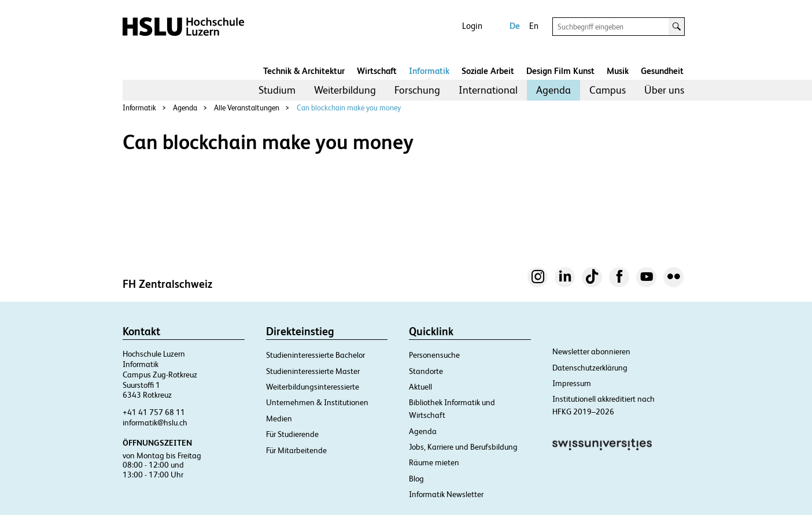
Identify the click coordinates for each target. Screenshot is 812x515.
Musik (618, 71)
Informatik (429, 71)
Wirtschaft (377, 71)
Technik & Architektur (304, 71)
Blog (416, 479)
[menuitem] (277, 90)
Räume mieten (434, 462)
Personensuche (434, 355)
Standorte (426, 371)
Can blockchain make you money (349, 108)
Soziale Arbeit (488, 71)
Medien (279, 418)
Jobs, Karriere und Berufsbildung (463, 447)
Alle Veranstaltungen (247, 108)
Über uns (664, 90)
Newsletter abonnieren (591, 351)
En (534, 26)
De (515, 26)
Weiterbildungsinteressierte (313, 387)
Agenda (553, 90)
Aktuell (420, 387)
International (488, 90)
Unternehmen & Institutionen (317, 402)
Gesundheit (662, 71)
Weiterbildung (345, 90)
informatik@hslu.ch (155, 423)
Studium (277, 90)
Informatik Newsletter (446, 494)
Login (472, 26)
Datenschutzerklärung (590, 368)
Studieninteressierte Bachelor (315, 355)
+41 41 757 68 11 (154, 412)
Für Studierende (292, 434)
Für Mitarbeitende (296, 450)
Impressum (572, 383)
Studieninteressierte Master (313, 371)
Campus (608, 90)
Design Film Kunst (560, 71)
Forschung (417, 90)
